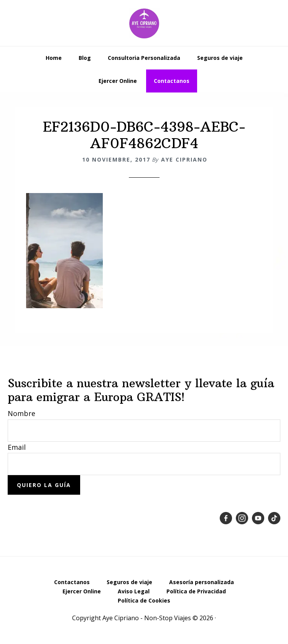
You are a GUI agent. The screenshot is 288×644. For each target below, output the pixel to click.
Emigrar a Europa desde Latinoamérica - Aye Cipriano (144, 23)
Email (17, 447)
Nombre (21, 413)
